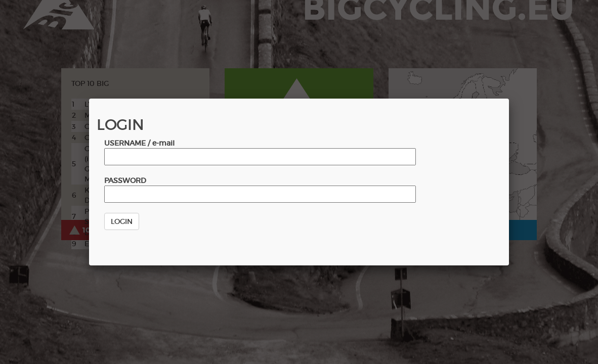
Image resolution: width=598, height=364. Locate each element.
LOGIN (122, 221)
